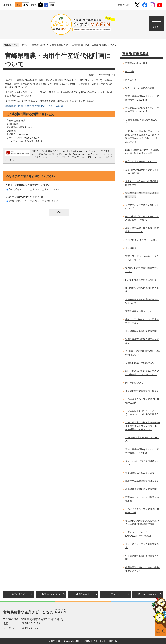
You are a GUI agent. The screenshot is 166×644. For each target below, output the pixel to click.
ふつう (34, 189)
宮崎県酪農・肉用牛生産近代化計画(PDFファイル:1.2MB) (34, 106)
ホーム (25, 45)
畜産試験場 (131, 248)
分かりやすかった (16, 189)
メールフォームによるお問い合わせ (24, 141)
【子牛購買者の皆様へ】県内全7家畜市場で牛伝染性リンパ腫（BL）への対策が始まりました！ (143, 426)
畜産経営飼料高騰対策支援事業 (141, 331)
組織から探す (125, 5)
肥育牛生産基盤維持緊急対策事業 (142, 481)
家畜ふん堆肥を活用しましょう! (141, 161)
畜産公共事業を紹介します (139, 311)
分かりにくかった (52, 189)
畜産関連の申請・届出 (136, 63)
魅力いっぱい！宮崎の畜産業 (140, 88)
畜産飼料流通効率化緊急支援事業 (142, 391)
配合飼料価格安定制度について (141, 280)
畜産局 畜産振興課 (59, 45)
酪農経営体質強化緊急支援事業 (141, 489)
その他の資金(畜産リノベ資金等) (142, 240)
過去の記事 (131, 80)
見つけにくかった (52, 201)
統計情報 (130, 71)
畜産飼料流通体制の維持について (142, 363)
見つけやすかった (16, 201)
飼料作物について (134, 383)
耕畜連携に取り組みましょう (140, 473)
